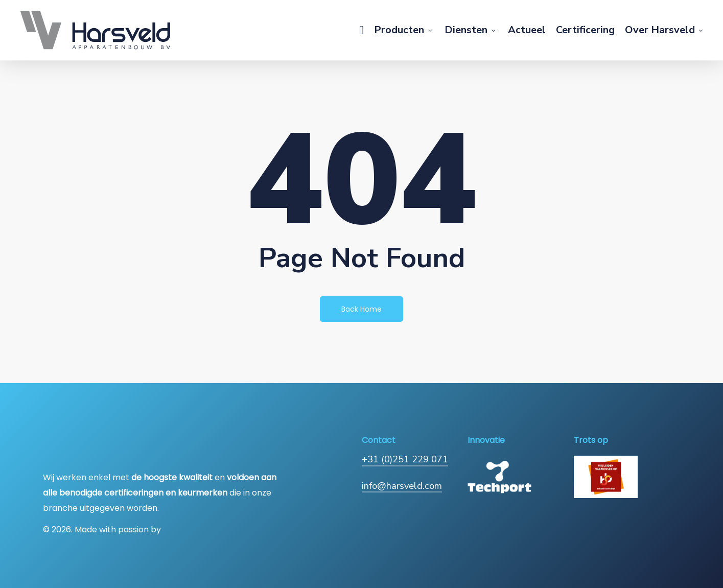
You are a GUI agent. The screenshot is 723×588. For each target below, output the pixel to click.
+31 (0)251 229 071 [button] (405, 459)
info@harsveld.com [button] (402, 486)
